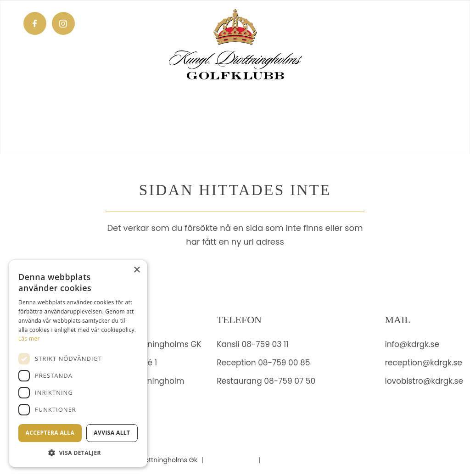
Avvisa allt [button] (112, 433)
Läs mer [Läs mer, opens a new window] (29, 339)
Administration (231, 460)
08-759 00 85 (284, 363)
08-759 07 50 (290, 381)
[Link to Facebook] (35, 23)
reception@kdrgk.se (423, 363)
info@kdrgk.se (412, 344)
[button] (78, 453)
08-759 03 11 (265, 344)
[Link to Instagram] (63, 23)
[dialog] (78, 364)
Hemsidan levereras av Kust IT (312, 460)
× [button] (137, 270)
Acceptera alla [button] (50, 433)
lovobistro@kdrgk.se (424, 381)
